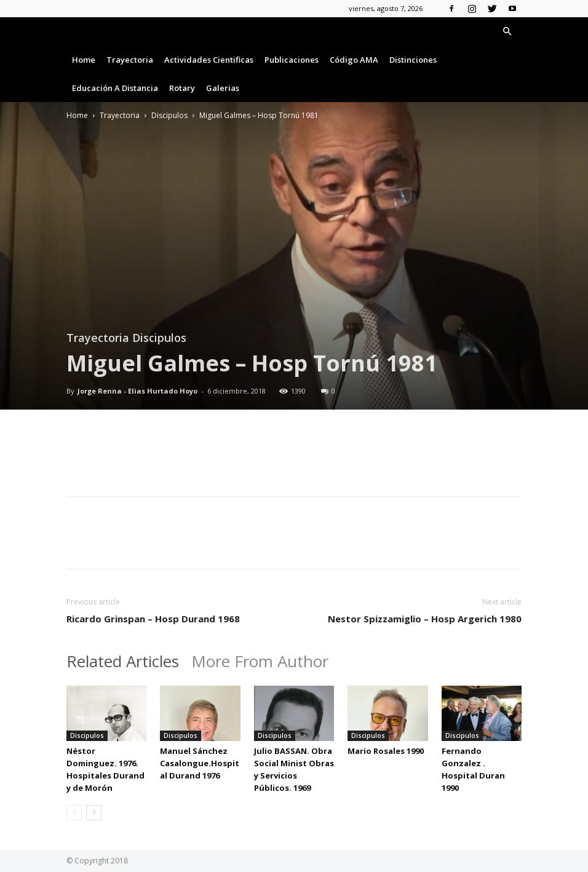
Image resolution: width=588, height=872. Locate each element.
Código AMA (354, 60)
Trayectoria (130, 60)
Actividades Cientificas (209, 60)
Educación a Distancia (115, 88)
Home (84, 60)
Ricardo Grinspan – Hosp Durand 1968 (153, 619)
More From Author (260, 661)
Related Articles (123, 661)
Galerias (223, 88)
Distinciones (413, 60)
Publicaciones (292, 60)
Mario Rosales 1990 (386, 751)
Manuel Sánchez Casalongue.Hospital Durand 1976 (200, 763)
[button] (507, 32)
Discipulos (169, 115)
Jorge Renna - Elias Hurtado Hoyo (137, 391)
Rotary (182, 88)
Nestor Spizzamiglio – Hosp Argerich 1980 (425, 619)
